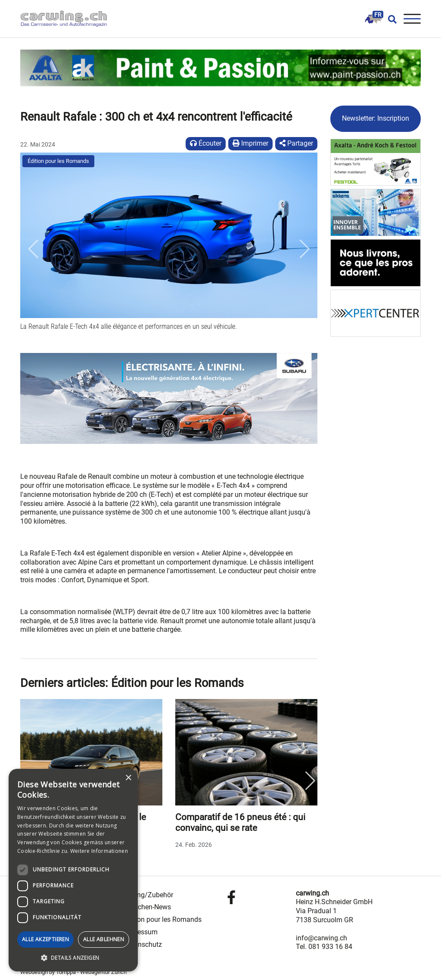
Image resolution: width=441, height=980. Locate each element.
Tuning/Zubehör (148, 895)
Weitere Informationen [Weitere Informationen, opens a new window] (99, 851)
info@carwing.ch (321, 938)
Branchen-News (147, 907)
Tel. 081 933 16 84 (324, 947)
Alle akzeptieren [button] (45, 939)
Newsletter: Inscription (376, 118)
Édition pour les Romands (58, 161)
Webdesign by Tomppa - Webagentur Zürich (73, 972)
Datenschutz (143, 944)
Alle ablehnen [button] (104, 939)
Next (310, 781)
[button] (33, 250)
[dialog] (73, 870)
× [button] (128, 778)
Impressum (141, 932)
